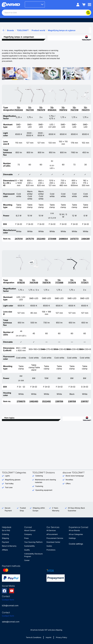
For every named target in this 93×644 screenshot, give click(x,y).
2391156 (59, 401)
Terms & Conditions (34, 637)
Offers (68, 483)
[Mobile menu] (89, 4)
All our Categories (76, 534)
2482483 (34, 401)
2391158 (72, 401)
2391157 (85, 401)
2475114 (19, 239)
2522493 (41, 239)
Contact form (8, 600)
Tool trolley (9, 483)
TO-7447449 (34, 281)
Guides (49, 546)
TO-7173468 (59, 281)
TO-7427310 (30, 109)
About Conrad (30, 530)
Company (28, 534)
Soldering (39, 476)
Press (26, 538)
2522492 (46, 401)
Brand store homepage (75, 476)
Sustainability (29, 546)
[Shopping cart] (84, 4)
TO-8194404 (52, 109)
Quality (27, 550)
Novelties (69, 480)
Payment (5, 542)
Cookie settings (76, 544)
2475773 (74, 239)
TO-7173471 (85, 281)
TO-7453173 (86, 109)
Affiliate (5, 550)
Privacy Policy (62, 637)
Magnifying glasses (13, 480)
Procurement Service (55, 538)
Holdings (72, 538)
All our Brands (74, 530)
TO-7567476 (46, 281)
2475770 (30, 239)
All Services (51, 530)
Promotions (51, 550)
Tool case (9, 487)
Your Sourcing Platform (33, 542)
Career (27, 560)
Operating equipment (44, 490)
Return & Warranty (9, 546)
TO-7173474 (72, 281)
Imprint (49, 637)
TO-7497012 (63, 109)
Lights (7, 476)
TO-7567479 (41, 109)
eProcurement (52, 534)
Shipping (5, 538)
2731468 (52, 239)
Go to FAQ (6, 530)
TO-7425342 (19, 109)
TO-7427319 (74, 109)
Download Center (53, 542)
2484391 (86, 239)
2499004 (63, 239)
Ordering (5, 534)
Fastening (39, 486)
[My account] (78, 4)
